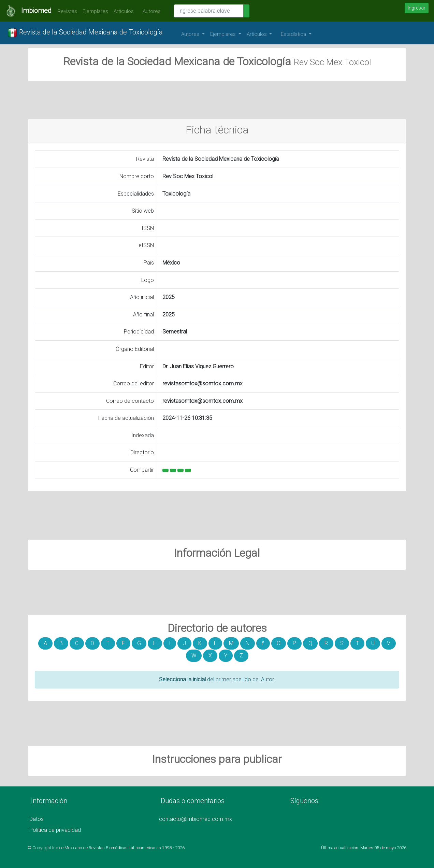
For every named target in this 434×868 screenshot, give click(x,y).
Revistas (66, 11)
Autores (150, 11)
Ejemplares (95, 11)
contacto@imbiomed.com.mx (196, 819)
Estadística (294, 34)
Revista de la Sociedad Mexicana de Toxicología (85, 33)
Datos (37, 819)
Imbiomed (36, 11)
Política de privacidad (55, 830)
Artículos (124, 11)
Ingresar (417, 8)
